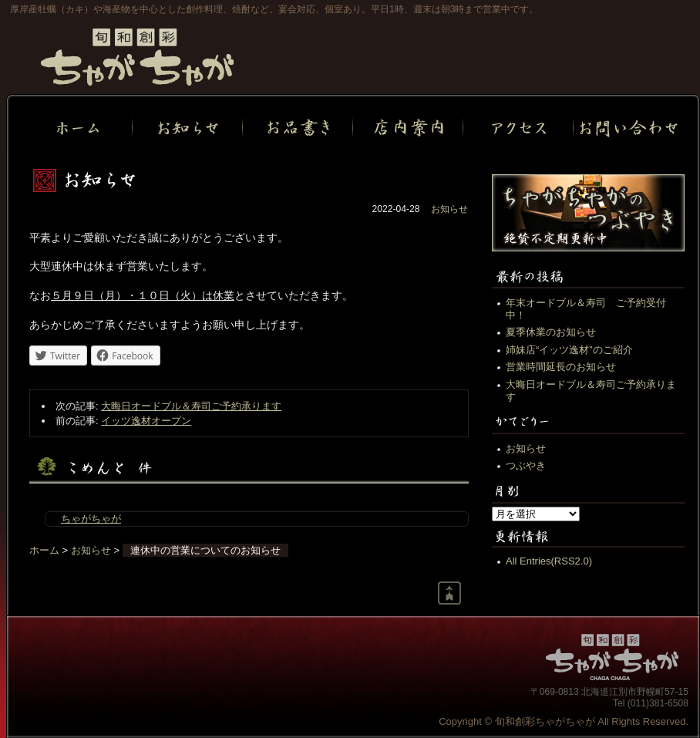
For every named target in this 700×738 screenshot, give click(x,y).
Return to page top (449, 593)
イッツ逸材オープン (146, 421)
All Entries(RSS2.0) (549, 561)
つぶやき (526, 465)
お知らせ (449, 209)
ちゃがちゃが (91, 519)
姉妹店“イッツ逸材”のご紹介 (569, 350)
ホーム (44, 550)
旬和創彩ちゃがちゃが (137, 57)
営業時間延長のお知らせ (561, 367)
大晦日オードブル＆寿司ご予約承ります (191, 406)
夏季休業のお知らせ (551, 332)
